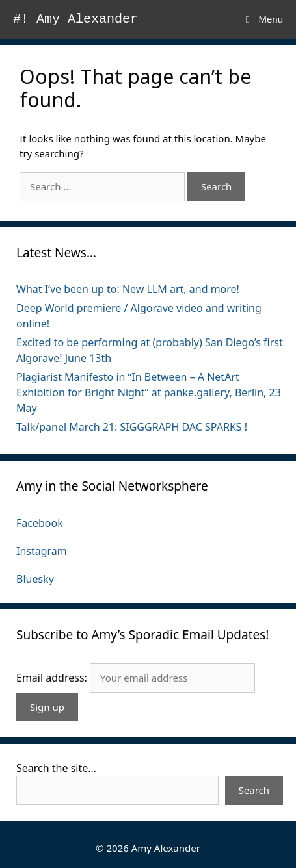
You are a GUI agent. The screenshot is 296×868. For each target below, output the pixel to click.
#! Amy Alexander (75, 19)
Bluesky (35, 579)
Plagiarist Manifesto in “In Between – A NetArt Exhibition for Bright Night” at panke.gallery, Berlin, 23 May (149, 392)
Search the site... (56, 768)
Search (254, 790)
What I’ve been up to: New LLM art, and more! (128, 289)
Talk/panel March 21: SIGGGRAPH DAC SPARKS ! (132, 427)
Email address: (53, 678)
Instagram (42, 551)
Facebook (40, 523)
